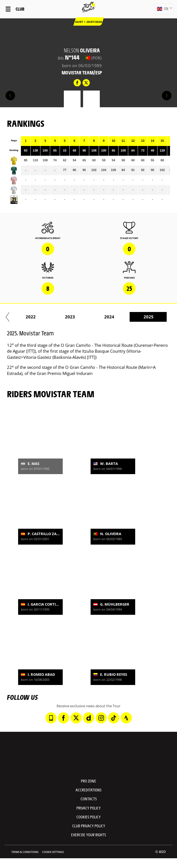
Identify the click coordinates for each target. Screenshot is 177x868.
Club (20, 9)
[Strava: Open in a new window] (126, 718)
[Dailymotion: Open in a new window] (89, 718)
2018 (103, 317)
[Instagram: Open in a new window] (101, 718)
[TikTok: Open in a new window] (114, 718)
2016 (25, 317)
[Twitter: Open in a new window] (76, 718)
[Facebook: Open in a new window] (64, 718)
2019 (142, 317)
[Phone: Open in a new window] (51, 718)
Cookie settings (53, 852)
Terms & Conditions (25, 852)
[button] (164, 9)
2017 (64, 317)
